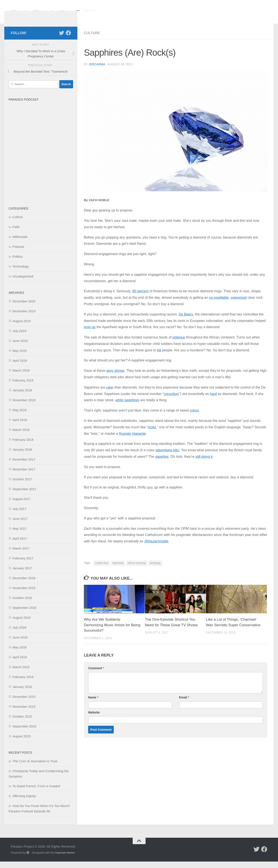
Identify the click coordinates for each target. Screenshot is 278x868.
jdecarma (97, 71)
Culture (92, 39)
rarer (110, 394)
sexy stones (115, 377)
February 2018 (23, 446)
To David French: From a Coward (36, 792)
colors (194, 417)
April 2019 (20, 367)
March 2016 (21, 673)
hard (213, 400)
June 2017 (20, 525)
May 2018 (20, 416)
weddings (155, 569)
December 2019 (24, 318)
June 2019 (20, 347)
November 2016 (24, 594)
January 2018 (22, 456)
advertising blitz (167, 457)
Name (93, 704)
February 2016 (23, 683)
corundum (171, 400)
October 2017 (22, 486)
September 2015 (24, 733)
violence (179, 344)
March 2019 (21, 377)
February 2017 (23, 565)
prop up (90, 333)
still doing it (204, 463)
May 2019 (20, 357)
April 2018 (20, 426)
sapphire (162, 463)
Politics (18, 263)
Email (184, 704)
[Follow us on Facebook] (68, 39)
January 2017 (22, 575)
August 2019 (22, 327)
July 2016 (19, 634)
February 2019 (23, 387)
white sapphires (127, 406)
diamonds (118, 569)
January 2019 (22, 397)
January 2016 (22, 693)
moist (152, 434)
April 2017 (20, 545)
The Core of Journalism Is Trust (35, 768)
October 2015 (22, 723)
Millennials (20, 243)
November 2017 (24, 476)
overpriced (239, 304)
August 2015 (22, 743)
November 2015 (24, 713)
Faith (16, 233)
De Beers (186, 321)
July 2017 (19, 515)
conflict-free (102, 569)
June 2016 (20, 644)
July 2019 (19, 337)
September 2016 (24, 614)
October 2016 (22, 604)
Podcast (18, 253)
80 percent (140, 298)
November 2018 (24, 406)
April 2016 (20, 664)
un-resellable (219, 304)
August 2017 (22, 505)
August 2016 (22, 624)
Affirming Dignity (24, 802)
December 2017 (24, 466)
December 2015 (24, 703)
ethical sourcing (137, 569)
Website (94, 719)
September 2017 (24, 495)
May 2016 (20, 654)
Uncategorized (23, 283)
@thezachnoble (156, 548)
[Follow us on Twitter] (61, 39)
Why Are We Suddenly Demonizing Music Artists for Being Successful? (112, 631)
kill (159, 357)
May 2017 (20, 535)
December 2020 (24, 308)
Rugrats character (132, 440)
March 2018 (21, 436)
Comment (96, 675)
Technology (21, 273)
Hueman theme (65, 859)
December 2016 (24, 584)
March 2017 (21, 555)
